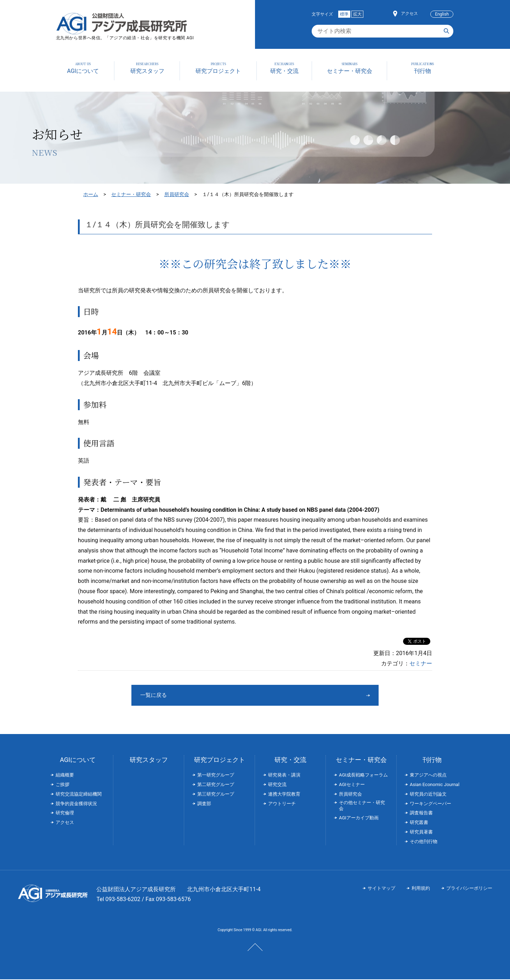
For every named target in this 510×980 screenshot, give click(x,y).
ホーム (91, 194)
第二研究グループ (216, 785)
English (442, 14)
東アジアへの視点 (428, 776)
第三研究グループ (216, 795)
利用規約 (421, 889)
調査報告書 (421, 813)
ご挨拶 (63, 785)
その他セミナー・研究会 (362, 806)
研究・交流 (290, 760)
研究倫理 (65, 813)
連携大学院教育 (284, 795)
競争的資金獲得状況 (76, 804)
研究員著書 (421, 833)
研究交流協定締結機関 (79, 795)
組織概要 (65, 776)
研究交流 (277, 785)
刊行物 (432, 760)
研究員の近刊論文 (428, 795)
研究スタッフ (149, 760)
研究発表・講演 (284, 776)
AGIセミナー (352, 785)
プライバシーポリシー (469, 889)
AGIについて (78, 760)
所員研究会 (177, 194)
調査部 (204, 804)
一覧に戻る (228, 695)
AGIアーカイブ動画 (359, 818)
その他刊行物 (424, 842)
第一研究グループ (216, 776)
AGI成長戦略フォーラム (363, 776)
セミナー (421, 663)
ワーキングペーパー (430, 804)
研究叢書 (419, 823)
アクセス (409, 13)
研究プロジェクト (220, 760)
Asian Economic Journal (435, 785)
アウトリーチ (282, 804)
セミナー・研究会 (131, 194)
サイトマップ (381, 889)
